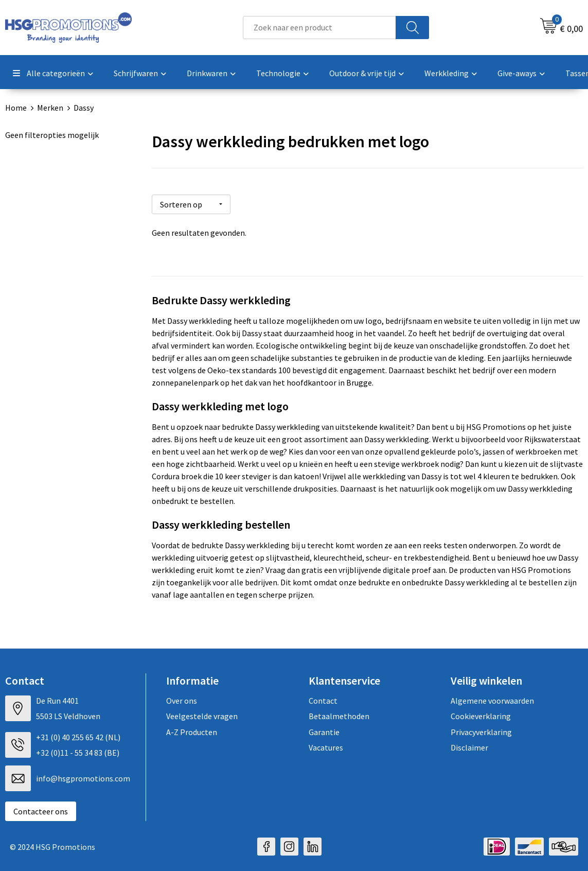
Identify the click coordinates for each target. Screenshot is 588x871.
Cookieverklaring (481, 715)
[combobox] (319, 28)
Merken (50, 108)
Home (16, 108)
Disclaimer (469, 746)
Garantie (324, 730)
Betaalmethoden (339, 715)
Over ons (182, 699)
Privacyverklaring (481, 730)
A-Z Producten (192, 730)
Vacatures (326, 746)
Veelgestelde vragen (202, 715)
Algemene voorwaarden (492, 699)
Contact (323, 699)
